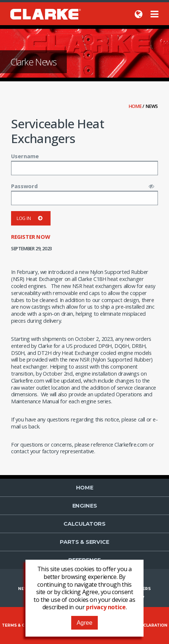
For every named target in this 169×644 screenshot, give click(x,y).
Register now (30, 237)
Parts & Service (84, 542)
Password (24, 186)
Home (136, 106)
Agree (85, 623)
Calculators (84, 524)
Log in (31, 218)
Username (25, 156)
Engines (85, 506)
